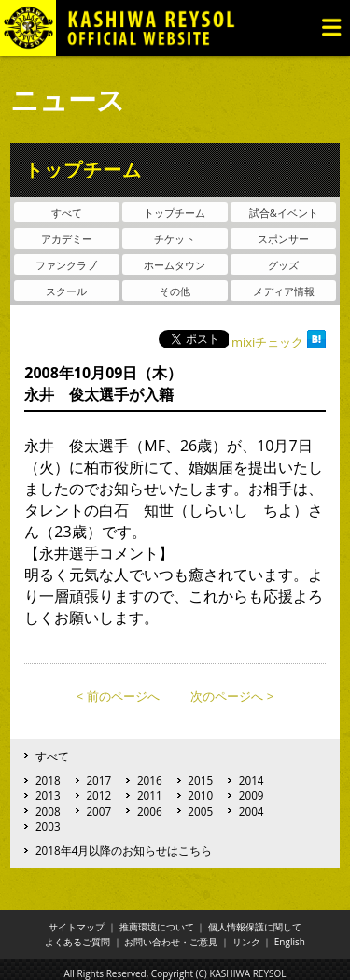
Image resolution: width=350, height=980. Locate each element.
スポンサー (283, 239)
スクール (66, 291)
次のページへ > (232, 696)
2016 (150, 780)
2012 (98, 795)
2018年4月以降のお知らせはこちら (124, 850)
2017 (98, 780)
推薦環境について (157, 927)
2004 (252, 811)
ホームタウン (175, 265)
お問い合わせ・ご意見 (171, 942)
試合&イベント (284, 213)
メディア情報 (284, 291)
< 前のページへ (118, 696)
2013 (48, 795)
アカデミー (67, 239)
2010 (200, 795)
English (290, 942)
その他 (175, 291)
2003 (48, 826)
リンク (246, 942)
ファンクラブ (66, 265)
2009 (252, 795)
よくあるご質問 (77, 942)
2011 (150, 795)
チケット (175, 239)
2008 (48, 811)
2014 (252, 780)
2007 (98, 811)
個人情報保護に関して (255, 927)
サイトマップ (77, 927)
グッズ (283, 265)
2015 (200, 780)
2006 (150, 811)
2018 (48, 780)
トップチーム (175, 213)
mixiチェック (267, 342)
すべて (67, 213)
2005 (200, 811)
